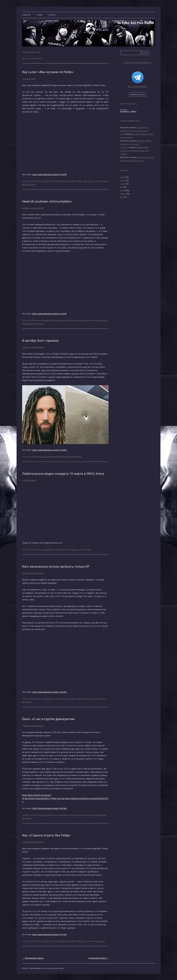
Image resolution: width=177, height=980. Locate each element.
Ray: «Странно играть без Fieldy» (46, 835)
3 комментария (29, 480)
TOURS (39, 15)
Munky (86, 699)
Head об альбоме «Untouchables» (47, 201)
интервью (31, 184)
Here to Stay (102, 320)
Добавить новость (138, 94)
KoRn (85, 181)
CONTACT (52, 15)
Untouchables (28, 324)
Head (80, 320)
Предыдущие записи (33, 958)
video (89, 550)
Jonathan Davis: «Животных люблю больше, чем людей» (135, 151)
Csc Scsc (124, 147)
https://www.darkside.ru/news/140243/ (49, 692)
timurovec (63, 181)
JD (78, 815)
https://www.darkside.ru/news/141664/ (49, 450)
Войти (127, 63)
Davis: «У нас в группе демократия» (49, 719)
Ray (90, 181)
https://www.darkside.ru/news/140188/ (49, 808)
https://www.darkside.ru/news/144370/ (49, 174)
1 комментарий (29, 79)
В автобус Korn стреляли (40, 340)
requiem (102, 699)
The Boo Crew (100, 815)
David (123, 177)
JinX (61, 550)
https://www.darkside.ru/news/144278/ (49, 314)
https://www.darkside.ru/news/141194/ (49, 934)
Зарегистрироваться (142, 63)
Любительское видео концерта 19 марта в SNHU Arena (63, 473)
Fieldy (80, 181)
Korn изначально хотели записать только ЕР (56, 566)
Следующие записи (98, 958)
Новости (26, 15)
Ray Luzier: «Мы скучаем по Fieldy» (48, 72)
